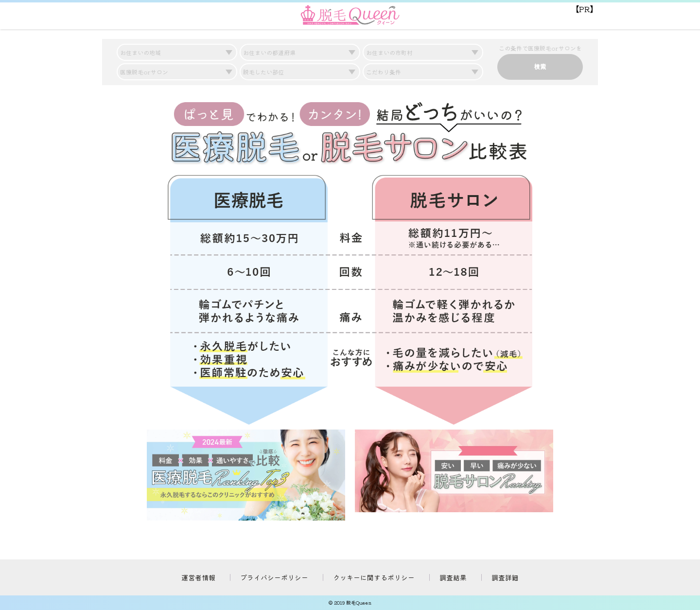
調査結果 (453, 577)
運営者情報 (198, 577)
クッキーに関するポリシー (374, 577)
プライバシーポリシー (274, 577)
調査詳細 (505, 577)
